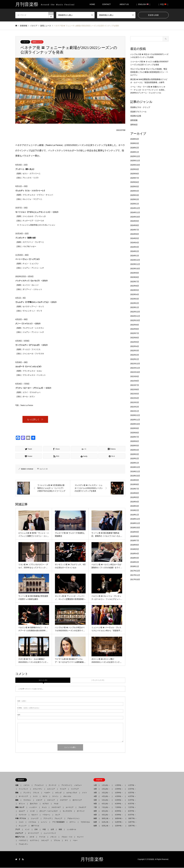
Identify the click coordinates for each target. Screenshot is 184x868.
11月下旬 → (132, 822)
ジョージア (35, 819)
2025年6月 (135, 182)
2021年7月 (135, 385)
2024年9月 (135, 221)
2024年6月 (135, 234)
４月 (96, 797)
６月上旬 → (106, 804)
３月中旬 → (119, 793)
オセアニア (20, 833)
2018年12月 (135, 519)
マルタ (56, 804)
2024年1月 (135, 256)
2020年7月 (135, 437)
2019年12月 (135, 467)
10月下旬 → (132, 819)
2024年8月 (135, 225)
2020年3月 (135, 454)
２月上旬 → (106, 789)
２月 (96, 789)
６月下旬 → (132, 804)
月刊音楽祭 (92, 860)
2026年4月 (135, 139)
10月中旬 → (119, 819)
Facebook (20, 860)
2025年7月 (135, 178)
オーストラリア (33, 833)
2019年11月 (135, 471)
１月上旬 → (106, 785)
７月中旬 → (119, 808)
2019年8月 (135, 484)
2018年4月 (135, 554)
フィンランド (23, 789)
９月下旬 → (132, 815)
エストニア (51, 789)
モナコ (45, 797)
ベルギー (47, 793)
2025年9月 (135, 169)
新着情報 (24, 26)
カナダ (32, 837)
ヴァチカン (27, 800)
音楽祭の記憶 (136, 116)
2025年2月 (135, 199)
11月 (96, 822)
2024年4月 (135, 243)
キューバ (80, 837)
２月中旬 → (119, 789)
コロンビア (45, 841)
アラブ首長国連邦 (58, 822)
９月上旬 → (106, 815)
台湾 (52, 830)
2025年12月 (135, 156)
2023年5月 (135, 290)
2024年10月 (135, 217)
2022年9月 (135, 325)
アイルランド (39, 785)
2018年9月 (135, 532)
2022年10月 (135, 320)
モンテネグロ (67, 811)
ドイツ (84, 793)
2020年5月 (135, 446)
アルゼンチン (23, 844)
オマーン (73, 822)
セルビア (22, 811)
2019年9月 (135, 480)
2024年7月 (135, 230)
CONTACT (106, 4)
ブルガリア (82, 808)
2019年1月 (135, 515)
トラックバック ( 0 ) (98, 680)
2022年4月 (135, 346)
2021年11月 (135, 368)
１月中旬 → (119, 785)
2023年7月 (135, 282)
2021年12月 (135, 364)
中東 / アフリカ (21, 819)
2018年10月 (135, 528)
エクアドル (33, 841)
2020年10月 (135, 424)
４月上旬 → (106, 797)
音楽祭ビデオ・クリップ (140, 107)
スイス (35, 797)
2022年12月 (135, 312)
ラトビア (63, 789)
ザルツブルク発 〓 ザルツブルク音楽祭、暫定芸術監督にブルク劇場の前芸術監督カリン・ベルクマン (149, 72)
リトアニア (75, 789)
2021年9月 (135, 376)
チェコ (44, 808)
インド (27, 830)
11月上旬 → (106, 822)
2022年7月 (135, 333)
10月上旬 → (106, 819)
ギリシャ (22, 804)
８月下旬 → (132, 811)
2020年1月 (135, 463)
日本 (36, 830)
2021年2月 (135, 407)
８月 (96, 811)
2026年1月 (135, 152)
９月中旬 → (119, 815)
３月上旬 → (106, 793)
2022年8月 (135, 329)
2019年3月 (135, 506)
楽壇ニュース (37, 42)
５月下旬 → (132, 800)
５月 (96, 800)
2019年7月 (135, 489)
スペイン (55, 797)
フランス (36, 793)
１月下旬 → (132, 785)
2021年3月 (135, 402)
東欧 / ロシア (21, 808)
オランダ (58, 793)
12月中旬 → (119, 826)
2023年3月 (135, 299)
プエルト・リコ (67, 837)
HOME (92, 4)
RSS (23, 860)
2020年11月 (135, 420)
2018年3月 (135, 558)
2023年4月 (135, 294)
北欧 (18, 785)
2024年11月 (135, 212)
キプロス (46, 804)
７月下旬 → (132, 808)
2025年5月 (135, 187)
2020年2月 (135, 458)
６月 (96, 804)
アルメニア (58, 819)
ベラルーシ (46, 815)
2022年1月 (135, 359)
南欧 (18, 800)
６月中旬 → (119, 804)
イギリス (26, 785)
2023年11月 (135, 264)
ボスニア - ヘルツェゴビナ (49, 811)
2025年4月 (135, 191)
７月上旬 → (106, 808)
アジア (18, 830)
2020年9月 (135, 428)
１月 (96, 785)
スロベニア (51, 800)
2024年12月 (135, 208)
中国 (44, 830)
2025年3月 (135, 195)
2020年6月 (135, 441)
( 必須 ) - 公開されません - (29, 708)
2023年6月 (135, 286)
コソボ (32, 811)
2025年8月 (135, 174)
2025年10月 (135, 165)
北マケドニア (77, 800)
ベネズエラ (22, 841)
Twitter (16, 860)
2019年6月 (135, 493)
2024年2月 (135, 251)
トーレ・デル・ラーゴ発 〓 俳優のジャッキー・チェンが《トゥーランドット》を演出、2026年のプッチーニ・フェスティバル (148, 90)
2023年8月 (135, 277)
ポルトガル (67, 797)
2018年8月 (135, 536)
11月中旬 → (119, 822)
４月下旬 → (132, 797)
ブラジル (57, 841)
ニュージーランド (50, 833)
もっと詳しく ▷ (35, 420)
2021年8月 (135, 381)
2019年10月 (135, 476)
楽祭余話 (134, 125)
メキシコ (53, 837)
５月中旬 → (119, 800)
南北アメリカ (21, 837)
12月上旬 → (106, 826)
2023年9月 (135, 273)
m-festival (30, 469)
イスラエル (32, 822)
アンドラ (26, 793)
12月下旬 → (132, 826)
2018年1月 (135, 566)
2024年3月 (135, 247)
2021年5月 (135, 394)
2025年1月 (135, 204)
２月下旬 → (132, 789)
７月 (96, 808)
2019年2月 (135, 510)
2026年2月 (135, 148)
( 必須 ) (22, 701)
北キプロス (34, 804)
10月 (96, 819)
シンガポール (71, 830)
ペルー (75, 841)
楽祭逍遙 (134, 120)
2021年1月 (135, 411)
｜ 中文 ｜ (163, 4)
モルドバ (34, 815)
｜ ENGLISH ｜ (143, 4)
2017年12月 (135, 571)
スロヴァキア (56, 808)
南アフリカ (35, 826)
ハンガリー (33, 808)
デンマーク (53, 785)
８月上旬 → (106, 811)
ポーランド (81, 811)
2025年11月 (135, 161)
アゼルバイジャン (73, 819)
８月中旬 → (119, 811)
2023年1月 (135, 307)
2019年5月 (135, 497)
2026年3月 (135, 143)
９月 (96, 815)
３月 (96, 793)
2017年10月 (135, 579)
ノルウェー (78, 785)
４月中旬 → (119, 797)
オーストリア (23, 797)
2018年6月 (135, 545)
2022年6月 (135, 338)
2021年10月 (135, 372)
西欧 (18, 793)
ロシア (58, 815)
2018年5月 (135, 549)
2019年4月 (135, 502)
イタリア (25, 42)
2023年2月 (135, 303)
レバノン (44, 822)
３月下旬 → (132, 793)
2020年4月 (135, 450)
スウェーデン (38, 789)
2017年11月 (135, 575)
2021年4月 (135, 398)
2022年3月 (135, 351)
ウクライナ (23, 815)
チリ (66, 841)
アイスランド (65, 785)
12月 (96, 826)
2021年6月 (135, 389)
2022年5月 (135, 342)
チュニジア (23, 826)
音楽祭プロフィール (138, 112)
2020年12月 (135, 415)
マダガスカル (84, 822)
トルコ (21, 822)
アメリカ (42, 837)
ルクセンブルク (72, 793)
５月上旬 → (106, 800)
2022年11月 (135, 316)
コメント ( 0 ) (43, 680)
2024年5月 (135, 238)
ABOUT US (125, 4)
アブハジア (47, 819)
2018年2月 (135, 562)
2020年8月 (135, 433)
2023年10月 (135, 269)
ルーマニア (70, 808)
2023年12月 (135, 260)
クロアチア (64, 800)
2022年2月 (135, 355)
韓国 (60, 830)
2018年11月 (135, 523)
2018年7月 (135, 540)
